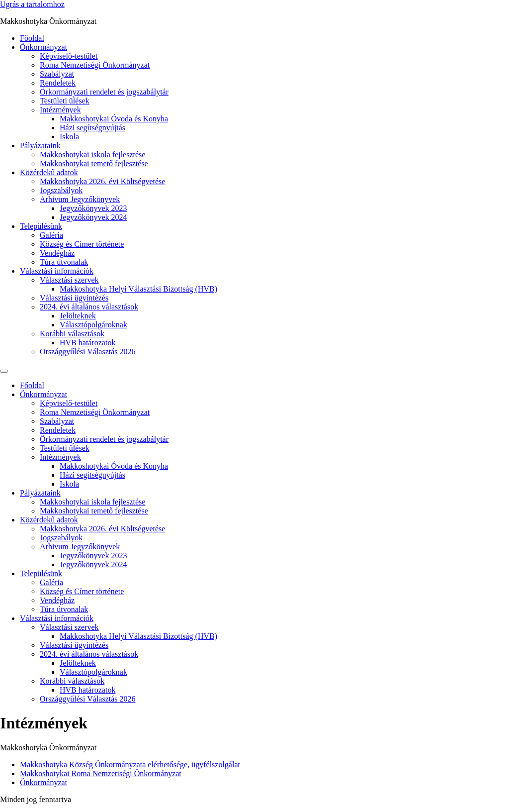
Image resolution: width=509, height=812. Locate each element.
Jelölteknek (78, 316)
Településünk (41, 226)
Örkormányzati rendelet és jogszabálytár (104, 92)
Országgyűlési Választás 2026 (88, 352)
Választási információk (57, 271)
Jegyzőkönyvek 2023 (93, 208)
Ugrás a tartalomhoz (32, 4)
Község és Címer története (82, 244)
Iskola (69, 137)
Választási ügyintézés (74, 298)
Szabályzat (57, 74)
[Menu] (4, 371)
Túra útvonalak (64, 262)
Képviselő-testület (69, 56)
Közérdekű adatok (49, 172)
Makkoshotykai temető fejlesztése (94, 163)
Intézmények (60, 110)
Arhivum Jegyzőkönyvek (80, 199)
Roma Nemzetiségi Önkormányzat (95, 65)
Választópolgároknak (93, 325)
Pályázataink (40, 146)
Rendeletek (58, 83)
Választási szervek (69, 280)
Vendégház (57, 253)
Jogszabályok (61, 190)
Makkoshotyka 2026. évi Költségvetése (102, 181)
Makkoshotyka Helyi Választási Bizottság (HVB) (138, 289)
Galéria (51, 235)
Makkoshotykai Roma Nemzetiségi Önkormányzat (101, 773)
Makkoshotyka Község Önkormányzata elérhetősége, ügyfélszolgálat (130, 764)
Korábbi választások (72, 334)
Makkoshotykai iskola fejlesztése (92, 154)
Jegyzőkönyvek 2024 (93, 217)
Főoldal (32, 38)
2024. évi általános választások (89, 307)
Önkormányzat (43, 47)
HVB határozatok (87, 343)
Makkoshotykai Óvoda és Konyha (114, 119)
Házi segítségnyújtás (92, 128)
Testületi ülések (65, 101)
